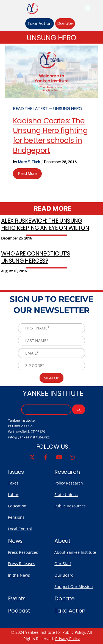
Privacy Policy (67, 639)
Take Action (40, 23)
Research (67, 472)
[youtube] (59, 457)
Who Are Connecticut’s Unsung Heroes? (36, 257)
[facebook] (46, 457)
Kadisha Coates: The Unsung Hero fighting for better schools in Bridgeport (50, 135)
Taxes (13, 483)
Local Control (20, 529)
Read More (27, 174)
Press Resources (23, 552)
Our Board (64, 575)
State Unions (66, 495)
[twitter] (32, 457)
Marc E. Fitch (29, 162)
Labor (13, 495)
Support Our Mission (74, 586)
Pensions (16, 517)
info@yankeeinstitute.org (29, 437)
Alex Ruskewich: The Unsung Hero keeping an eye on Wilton (45, 224)
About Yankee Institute (75, 552)
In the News (19, 575)
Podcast (19, 611)
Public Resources (70, 506)
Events (17, 598)
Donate (65, 23)
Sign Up (51, 378)
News (15, 541)
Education (17, 506)
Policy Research (69, 483)
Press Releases (22, 564)
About (62, 541)
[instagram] (73, 457)
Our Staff (63, 564)
